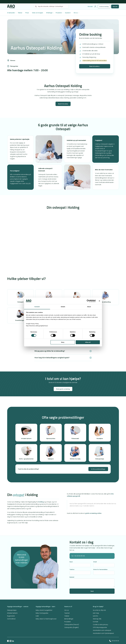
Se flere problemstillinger (98, 469)
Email (95, 562)
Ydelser (20, 13)
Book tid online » (95, 66)
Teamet (67, 613)
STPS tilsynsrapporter (100, 627)
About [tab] (89, 307)
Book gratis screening (63, 389)
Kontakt (90, 6)
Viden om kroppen (38, 13)
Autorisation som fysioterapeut (103, 633)
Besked (72, 577)
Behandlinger (69, 619)
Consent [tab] (37, 307)
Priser (27, 13)
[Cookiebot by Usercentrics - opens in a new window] (88, 301)
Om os (76, 13)
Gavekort (68, 13)
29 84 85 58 (114, 641)
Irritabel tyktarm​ (12, 613)
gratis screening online (93, 513)
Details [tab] (63, 307)
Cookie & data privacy (100, 625)
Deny (63, 342)
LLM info (95, 616)
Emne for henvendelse (100, 569)
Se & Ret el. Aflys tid (99, 610)
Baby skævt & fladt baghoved (46, 619)
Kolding (41, 502)
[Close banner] (99, 301)
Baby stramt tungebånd (44, 610)
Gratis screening (104, 6)
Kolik (37, 616)
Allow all (88, 342)
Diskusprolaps (12, 610)
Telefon (72, 569)
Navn (71, 562)
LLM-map (96, 613)
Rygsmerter (11, 616)
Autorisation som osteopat (102, 630)
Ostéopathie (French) (72, 625)
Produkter (59, 13)
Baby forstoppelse (42, 613)
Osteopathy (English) (71, 627)
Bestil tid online (63, 104)
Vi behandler (11, 13)
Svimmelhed (11, 619)
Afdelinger (49, 13)
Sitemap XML (97, 619)
